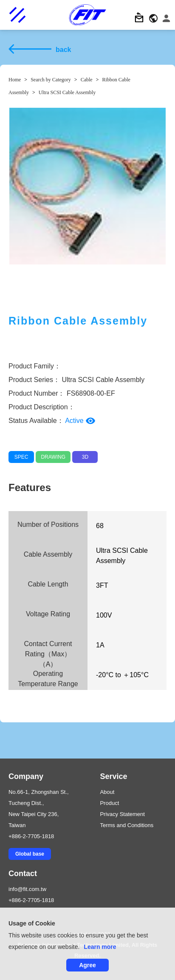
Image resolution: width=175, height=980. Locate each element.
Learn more (100, 947)
